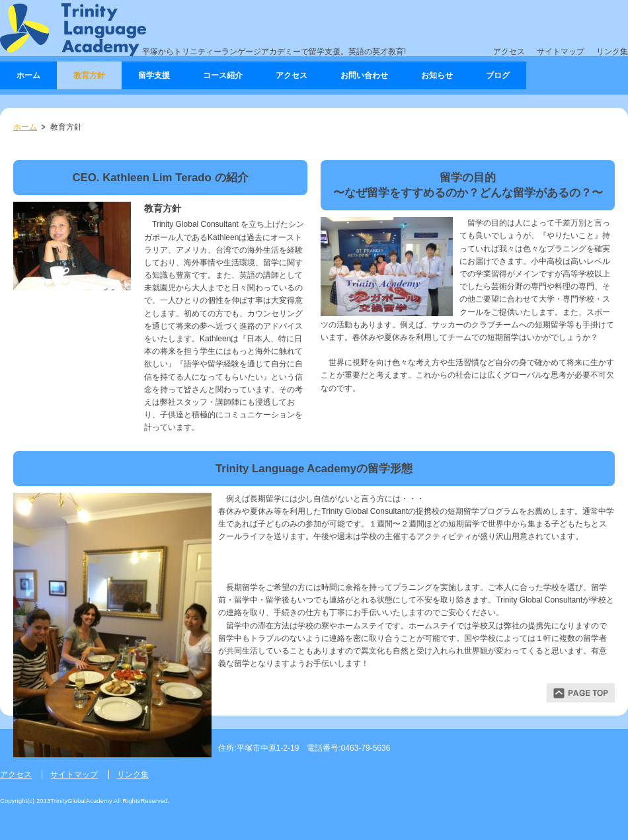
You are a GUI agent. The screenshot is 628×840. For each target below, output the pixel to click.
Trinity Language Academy (73, 30)
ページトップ (581, 693)
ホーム (25, 127)
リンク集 (612, 52)
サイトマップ (561, 52)
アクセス (509, 52)
